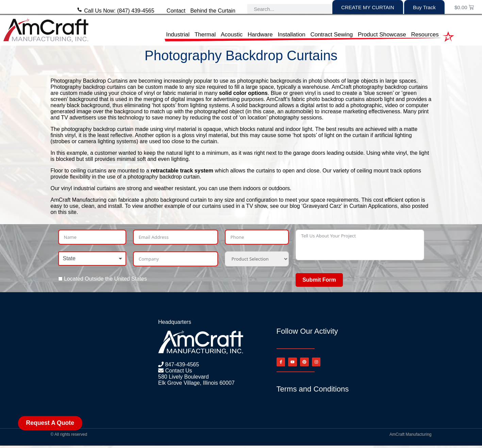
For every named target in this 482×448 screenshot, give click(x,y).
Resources (425, 35)
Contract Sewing (331, 35)
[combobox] (92, 259)
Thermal (205, 35)
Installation (291, 35)
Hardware (260, 35)
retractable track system (182, 171)
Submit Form (319, 280)
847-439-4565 (181, 364)
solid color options (243, 93)
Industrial (178, 35)
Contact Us (178, 371)
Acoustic (232, 35)
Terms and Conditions (313, 391)
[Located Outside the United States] (60, 279)
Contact (176, 11)
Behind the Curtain (213, 11)
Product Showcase (382, 35)
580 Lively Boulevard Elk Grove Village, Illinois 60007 (196, 380)
